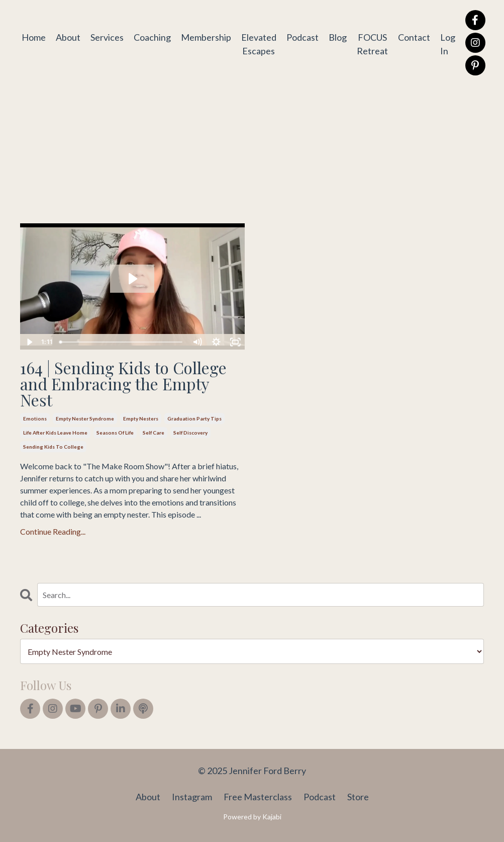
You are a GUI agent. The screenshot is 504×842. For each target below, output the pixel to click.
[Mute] (197, 342)
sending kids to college (53, 447)
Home (34, 37)
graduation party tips (194, 418)
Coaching (152, 37)
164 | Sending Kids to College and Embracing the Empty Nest (123, 384)
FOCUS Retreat (372, 44)
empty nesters (141, 418)
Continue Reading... (53, 531)
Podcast (303, 37)
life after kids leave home (55, 433)
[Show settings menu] (217, 342)
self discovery (190, 433)
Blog (338, 37)
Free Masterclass (258, 797)
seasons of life (115, 433)
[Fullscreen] (236, 342)
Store (358, 797)
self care (154, 433)
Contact (414, 37)
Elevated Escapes (259, 44)
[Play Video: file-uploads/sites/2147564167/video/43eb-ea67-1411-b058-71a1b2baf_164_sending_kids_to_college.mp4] (132, 279)
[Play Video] (29, 342)
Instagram (192, 797)
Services (107, 37)
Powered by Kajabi (252, 817)
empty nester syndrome (85, 418)
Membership (206, 37)
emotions (35, 418)
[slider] (122, 342)
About (68, 37)
